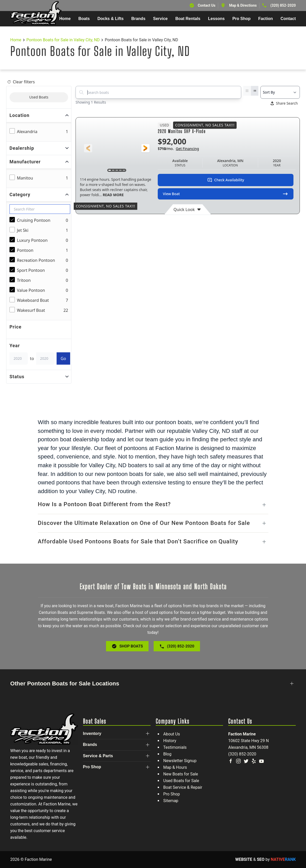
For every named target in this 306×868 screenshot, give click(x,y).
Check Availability (226, 180)
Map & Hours (175, 767)
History (170, 741)
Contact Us (207, 5)
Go (63, 358)
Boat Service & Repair (183, 787)
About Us (172, 734)
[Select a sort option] (280, 92)
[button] (88, 148)
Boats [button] (84, 19)
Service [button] (160, 19)
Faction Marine (242, 734)
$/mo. (178, 149)
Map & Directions (243, 5)
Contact (288, 19)
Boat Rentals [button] (188, 19)
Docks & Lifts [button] (110, 19)
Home (65, 19)
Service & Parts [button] (98, 756)
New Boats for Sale (181, 774)
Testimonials (175, 747)
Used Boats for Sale (181, 781)
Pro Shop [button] (241, 19)
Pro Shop (172, 794)
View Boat (226, 194)
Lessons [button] (217, 19)
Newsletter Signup (180, 761)
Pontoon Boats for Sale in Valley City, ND (63, 40)
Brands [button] (138, 19)
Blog (167, 754)
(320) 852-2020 (283, 5)
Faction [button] (266, 19)
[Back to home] (36, 13)
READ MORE (113, 195)
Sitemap (171, 801)
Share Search (284, 103)
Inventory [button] (92, 734)
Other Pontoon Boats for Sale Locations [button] (65, 684)
